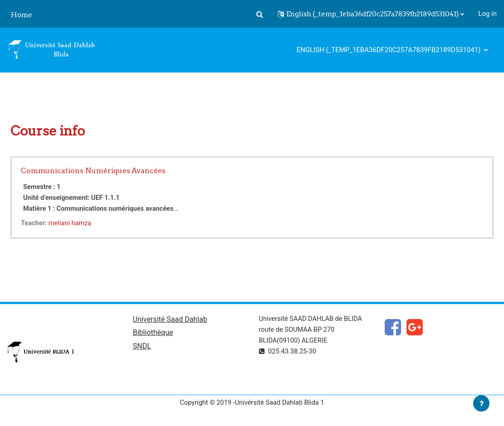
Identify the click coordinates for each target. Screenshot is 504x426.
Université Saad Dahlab (170, 320)
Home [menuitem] (22, 15)
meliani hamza (71, 223)
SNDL (142, 347)
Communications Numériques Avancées (93, 170)
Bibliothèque (153, 334)
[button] (259, 14)
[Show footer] (481, 403)
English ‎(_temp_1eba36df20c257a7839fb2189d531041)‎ (389, 50)
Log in (487, 14)
